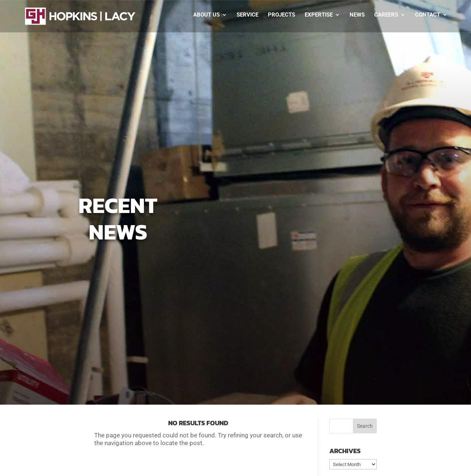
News (357, 15)
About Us (206, 15)
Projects (281, 15)
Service (247, 15)
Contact (428, 15)
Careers (386, 15)
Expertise (319, 15)
